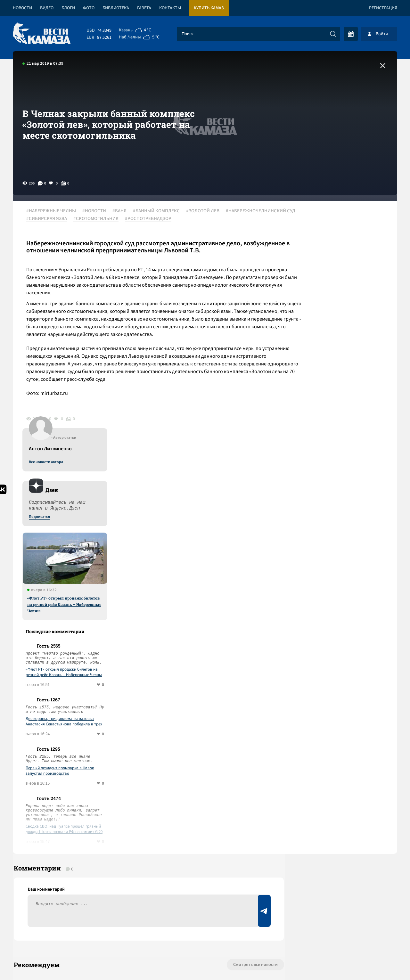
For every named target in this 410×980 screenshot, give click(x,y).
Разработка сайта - (373, 962)
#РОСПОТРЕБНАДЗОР (227, 219)
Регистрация (383, 8)
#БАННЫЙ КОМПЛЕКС (159, 211)
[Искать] (333, 34)
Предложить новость (334, 746)
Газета (144, 8)
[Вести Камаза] (42, 34)
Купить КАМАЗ (209, 8)
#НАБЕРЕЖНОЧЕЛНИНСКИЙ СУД (64, 219)
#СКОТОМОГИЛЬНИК (174, 219)
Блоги (68, 8)
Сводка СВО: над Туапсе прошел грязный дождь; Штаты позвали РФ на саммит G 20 (344, 585)
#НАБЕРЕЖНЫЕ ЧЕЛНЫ (54, 211)
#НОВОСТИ (97, 211)
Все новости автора (326, 218)
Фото (89, 8)
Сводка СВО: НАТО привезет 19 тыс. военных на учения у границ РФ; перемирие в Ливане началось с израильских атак (131, 833)
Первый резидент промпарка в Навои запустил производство (340, 527)
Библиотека (116, 8)
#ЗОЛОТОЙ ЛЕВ (205, 211)
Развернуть (205, 937)
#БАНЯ (122, 211)
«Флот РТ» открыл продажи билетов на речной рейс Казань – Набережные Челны (344, 360)
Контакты (170, 8)
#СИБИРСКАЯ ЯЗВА (125, 219)
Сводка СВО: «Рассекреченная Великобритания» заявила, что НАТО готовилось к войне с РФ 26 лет (129, 800)
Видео (47, 8)
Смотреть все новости (224, 725)
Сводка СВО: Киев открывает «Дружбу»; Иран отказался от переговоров (107, 773)
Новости (22, 8)
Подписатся (320, 273)
